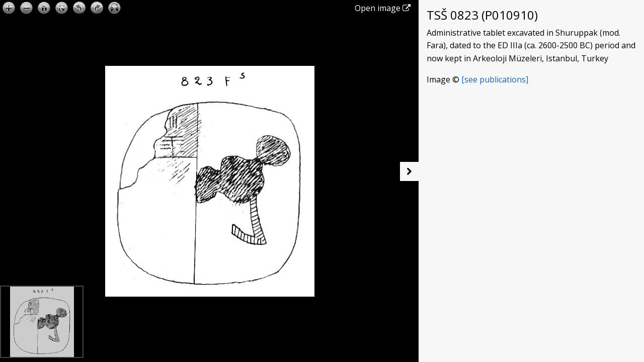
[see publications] (495, 79)
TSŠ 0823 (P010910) (482, 15)
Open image (383, 8)
